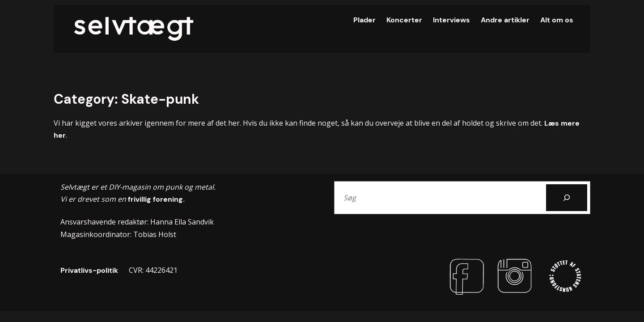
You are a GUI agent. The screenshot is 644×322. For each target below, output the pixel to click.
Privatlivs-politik (89, 270)
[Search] (567, 198)
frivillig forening (155, 199)
